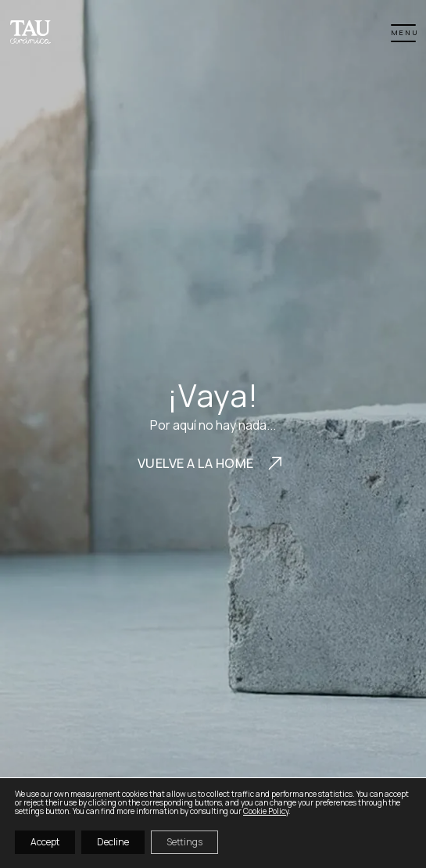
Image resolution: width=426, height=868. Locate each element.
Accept (45, 842)
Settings (184, 842)
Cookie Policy (266, 811)
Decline (113, 842)
